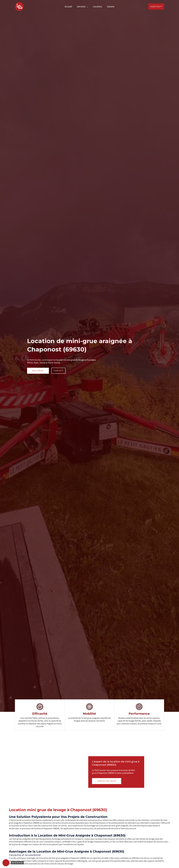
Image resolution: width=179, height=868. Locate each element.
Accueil (68, 6)
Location (97, 6)
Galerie (111, 6)
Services (81, 6)
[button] (156, 7)
